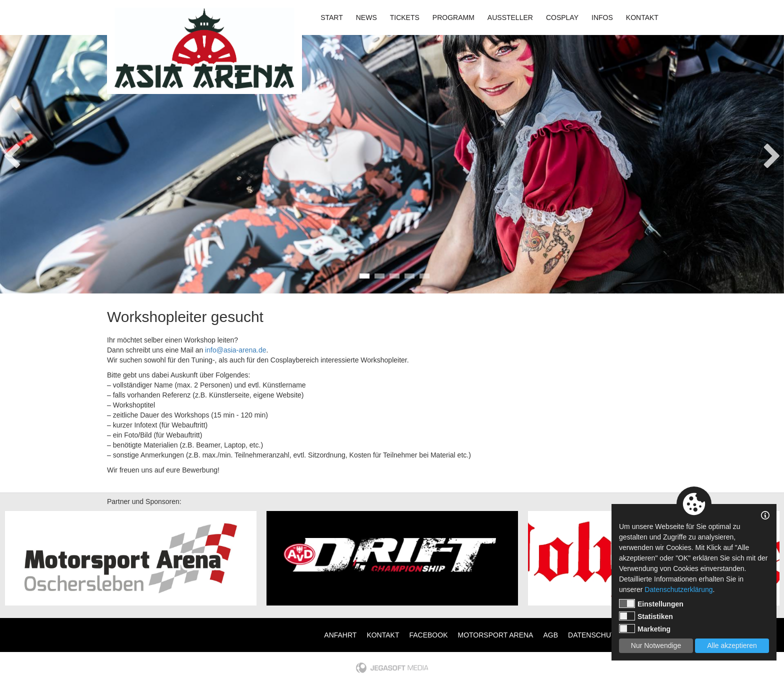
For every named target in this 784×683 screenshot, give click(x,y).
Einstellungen (651, 603)
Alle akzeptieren (732, 645)
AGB (550, 635)
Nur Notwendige (656, 645)
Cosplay (562, 17)
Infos (602, 17)
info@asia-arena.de (235, 350)
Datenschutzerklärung (678, 589)
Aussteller (510, 17)
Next (772, 153)
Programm (453, 17)
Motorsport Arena (496, 635)
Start (332, 17)
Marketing (645, 628)
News (366, 17)
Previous (12, 153)
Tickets (405, 17)
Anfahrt (340, 635)
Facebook (428, 635)
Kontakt (642, 17)
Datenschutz (594, 635)
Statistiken (646, 616)
